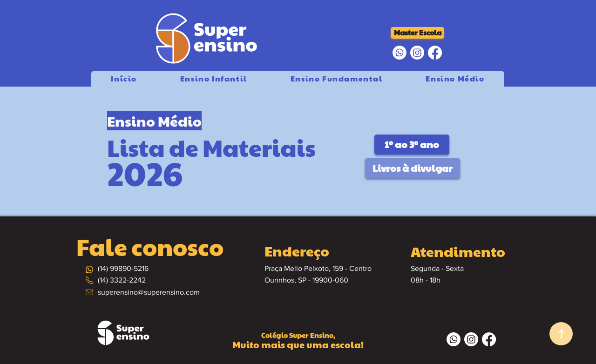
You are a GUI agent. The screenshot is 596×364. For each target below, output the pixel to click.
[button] (336, 79)
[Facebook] (435, 53)
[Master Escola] (417, 33)
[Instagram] (417, 53)
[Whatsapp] (400, 53)
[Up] (561, 334)
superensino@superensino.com (149, 292)
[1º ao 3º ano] (412, 145)
